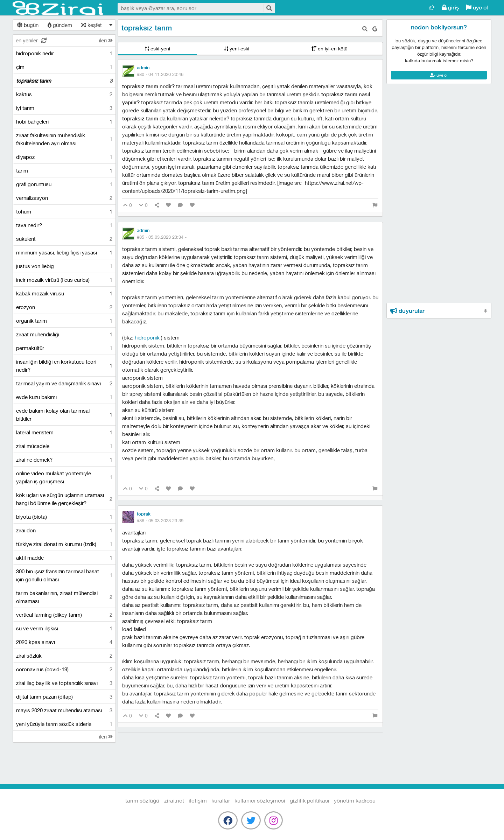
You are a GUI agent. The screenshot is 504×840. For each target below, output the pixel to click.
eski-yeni (157, 48)
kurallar (221, 800)
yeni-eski (237, 48)
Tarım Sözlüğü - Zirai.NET (58, 8)
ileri (106, 40)
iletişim (198, 800)
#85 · (162, 237)
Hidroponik (148, 337)
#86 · (160, 520)
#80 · (160, 74)
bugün (28, 25)
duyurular (407, 311)
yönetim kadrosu (355, 800)
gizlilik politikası (310, 800)
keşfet (91, 25)
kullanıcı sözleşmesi (260, 800)
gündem (60, 25)
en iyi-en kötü (330, 48)
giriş (450, 8)
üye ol (477, 8)
